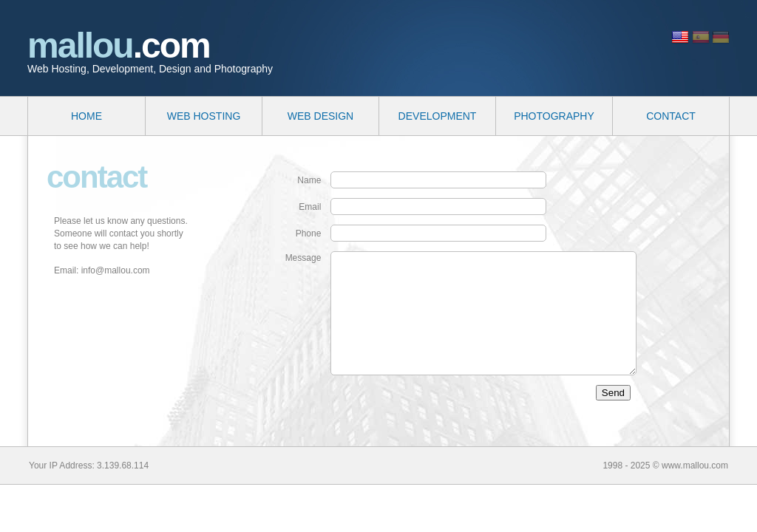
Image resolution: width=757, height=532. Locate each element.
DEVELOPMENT (438, 116)
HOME (86, 116)
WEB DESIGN (320, 116)
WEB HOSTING (204, 116)
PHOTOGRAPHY (554, 116)
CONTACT (671, 116)
